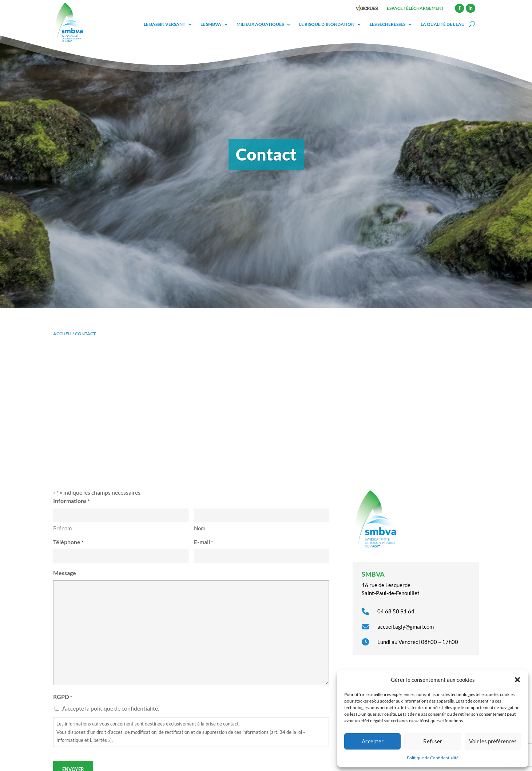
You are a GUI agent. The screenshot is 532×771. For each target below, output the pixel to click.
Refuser (433, 741)
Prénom (62, 528)
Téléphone (68, 542)
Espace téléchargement (415, 8)
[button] (517, 680)
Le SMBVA (211, 24)
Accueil (62, 334)
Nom (200, 528)
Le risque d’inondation (327, 24)
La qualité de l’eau (443, 24)
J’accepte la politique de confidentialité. (110, 708)
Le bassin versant (164, 24)
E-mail (203, 542)
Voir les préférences (493, 741)
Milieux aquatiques (260, 24)
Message (65, 573)
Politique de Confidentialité (433, 758)
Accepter (373, 741)
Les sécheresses (388, 24)
